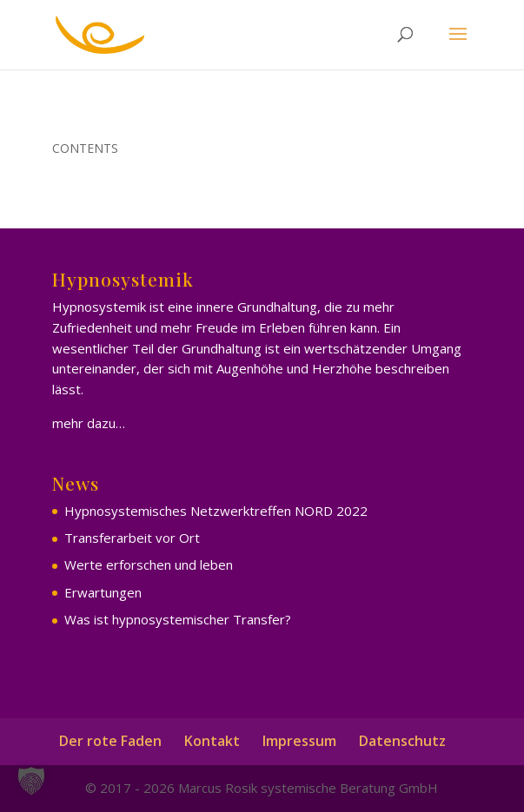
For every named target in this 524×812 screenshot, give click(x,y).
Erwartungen (103, 592)
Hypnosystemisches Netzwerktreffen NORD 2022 (216, 511)
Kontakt (212, 741)
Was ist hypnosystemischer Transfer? (178, 619)
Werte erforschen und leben (149, 564)
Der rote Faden (110, 741)
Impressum (299, 741)
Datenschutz (402, 741)
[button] (31, 781)
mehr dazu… (89, 423)
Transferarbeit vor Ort (132, 538)
